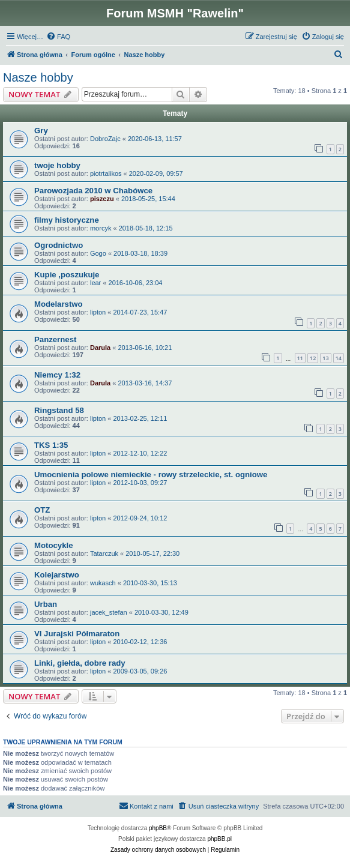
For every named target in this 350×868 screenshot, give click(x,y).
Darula (100, 348)
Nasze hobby (38, 77)
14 (339, 358)
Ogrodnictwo (59, 245)
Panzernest (55, 339)
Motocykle (54, 545)
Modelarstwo (59, 304)
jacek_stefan (109, 612)
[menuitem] (58, 37)
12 (313, 358)
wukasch (103, 583)
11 (300, 358)
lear (95, 283)
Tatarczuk (104, 553)
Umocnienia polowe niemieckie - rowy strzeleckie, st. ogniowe (151, 475)
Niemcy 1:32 (57, 375)
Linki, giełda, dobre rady (80, 663)
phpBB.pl (219, 839)
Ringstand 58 (59, 410)
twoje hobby (57, 165)
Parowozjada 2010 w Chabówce (93, 191)
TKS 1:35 (51, 445)
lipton (98, 312)
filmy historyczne (67, 220)
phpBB (158, 828)
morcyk (101, 228)
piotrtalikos (106, 173)
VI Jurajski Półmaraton (77, 634)
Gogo (98, 253)
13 (325, 358)
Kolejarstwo (57, 575)
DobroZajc (105, 139)
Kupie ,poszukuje (67, 275)
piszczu (102, 199)
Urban (46, 604)
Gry (41, 131)
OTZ (42, 510)
